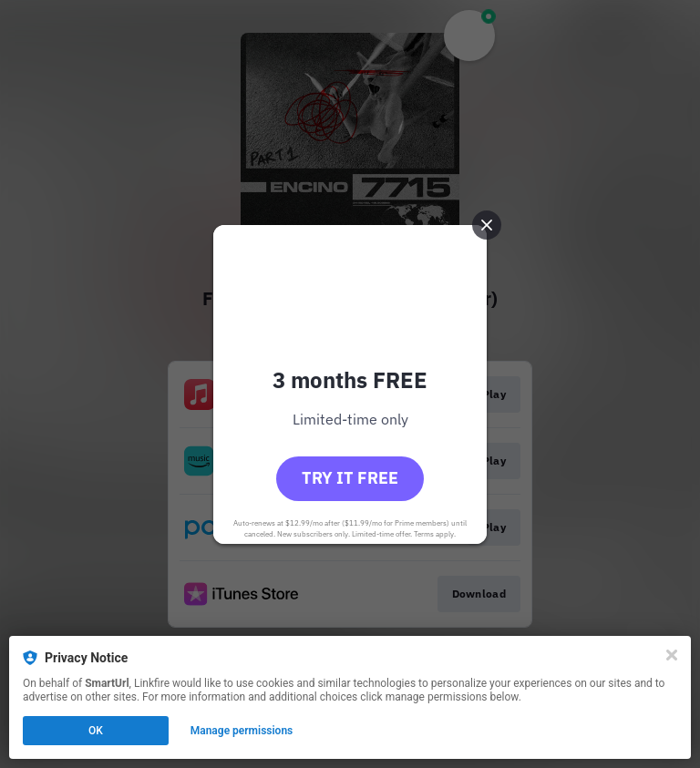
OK (96, 731)
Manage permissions (242, 731)
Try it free (350, 478)
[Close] (672, 655)
